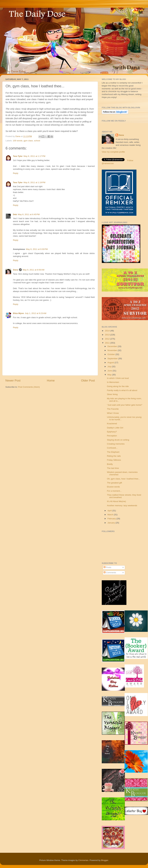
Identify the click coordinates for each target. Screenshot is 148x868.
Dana (18, 136)
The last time (113, 468)
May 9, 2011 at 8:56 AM (34, 270)
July (110, 366)
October (111, 354)
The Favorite (113, 409)
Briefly (110, 464)
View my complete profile (113, 152)
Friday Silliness (114, 460)
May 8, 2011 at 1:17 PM (34, 156)
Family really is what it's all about (122, 390)
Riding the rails (114, 456)
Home (51, 380)
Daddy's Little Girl (115, 428)
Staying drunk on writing (118, 440)
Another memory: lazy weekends (122, 506)
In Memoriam (113, 382)
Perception (112, 436)
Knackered (112, 424)
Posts (107, 567)
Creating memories (116, 444)
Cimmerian (83, 860)
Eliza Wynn (18, 313)
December (113, 346)
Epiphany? (112, 432)
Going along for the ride (118, 386)
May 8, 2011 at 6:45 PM (29, 214)
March (111, 515)
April (110, 511)
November (113, 350)
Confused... (112, 448)
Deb (15, 214)
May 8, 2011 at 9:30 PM (37, 249)
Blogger (105, 860)
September (113, 359)
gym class (28, 141)
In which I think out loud (118, 378)
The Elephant (113, 452)
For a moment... (114, 491)
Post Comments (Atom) (29, 387)
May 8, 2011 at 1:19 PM (34, 182)
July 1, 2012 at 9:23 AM (36, 313)
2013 (108, 335)
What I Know (113, 413)
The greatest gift (115, 483)
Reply (16, 173)
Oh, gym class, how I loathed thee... (124, 479)
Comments (110, 573)
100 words (18, 141)
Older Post (88, 380)
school (37, 141)
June (110, 371)
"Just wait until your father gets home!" (125, 405)
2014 (108, 331)
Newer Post (13, 380)
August (111, 362)
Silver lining (112, 394)
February (112, 519)
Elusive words (113, 487)
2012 (108, 339)
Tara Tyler (18, 156)
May (110, 375)
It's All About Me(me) (116, 501)
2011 (108, 343)
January (111, 523)
